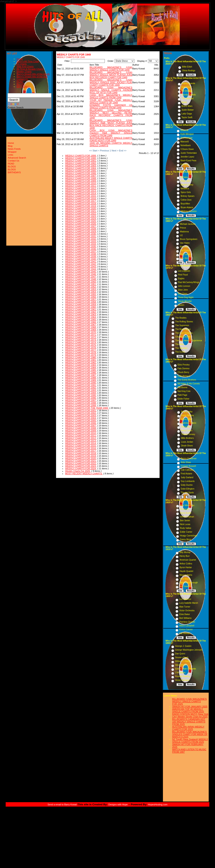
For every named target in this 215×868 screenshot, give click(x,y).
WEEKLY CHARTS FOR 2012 (81, 438)
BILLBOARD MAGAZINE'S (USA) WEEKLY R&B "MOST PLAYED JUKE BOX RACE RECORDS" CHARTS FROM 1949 (111, 124)
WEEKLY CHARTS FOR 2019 (81, 456)
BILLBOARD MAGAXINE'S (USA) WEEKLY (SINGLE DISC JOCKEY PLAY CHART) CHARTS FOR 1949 (111, 82)
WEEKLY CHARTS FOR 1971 (81, 335)
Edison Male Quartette (186, 669)
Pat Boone (183, 387)
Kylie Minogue (187, 134)
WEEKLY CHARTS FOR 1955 (81, 294)
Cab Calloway (187, 470)
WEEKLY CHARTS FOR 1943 (81, 267)
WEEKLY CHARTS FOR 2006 (81, 423)
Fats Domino (184, 369)
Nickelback (186, 145)
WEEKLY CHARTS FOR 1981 (81, 360)
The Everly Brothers (187, 380)
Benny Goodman (189, 458)
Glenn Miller (187, 419)
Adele (184, 102)
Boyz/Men (185, 204)
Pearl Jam (185, 181)
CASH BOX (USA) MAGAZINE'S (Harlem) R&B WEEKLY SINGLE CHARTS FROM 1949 (111, 133)
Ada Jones (184, 586)
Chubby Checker (183, 337)
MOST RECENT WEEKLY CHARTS (84, 474)
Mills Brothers (187, 438)
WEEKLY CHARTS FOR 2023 (81, 466)
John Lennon (184, 286)
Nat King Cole (184, 391)
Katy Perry (187, 87)
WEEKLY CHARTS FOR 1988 (81, 378)
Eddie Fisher (184, 399)
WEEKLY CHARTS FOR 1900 (81, 158)
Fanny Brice (186, 539)
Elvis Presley (184, 365)
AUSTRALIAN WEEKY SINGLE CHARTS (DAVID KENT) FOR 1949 (111, 139)
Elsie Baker (185, 614)
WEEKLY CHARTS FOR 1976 (81, 347)
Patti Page (182, 395)
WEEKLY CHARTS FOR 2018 (81, 453)
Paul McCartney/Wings (189, 282)
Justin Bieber (188, 110)
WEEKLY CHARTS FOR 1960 (81, 307)
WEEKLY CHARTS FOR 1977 (81, 350)
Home (20, 59)
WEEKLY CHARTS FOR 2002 (81, 413)
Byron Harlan (186, 567)
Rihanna (184, 130)
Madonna (184, 232)
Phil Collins (185, 254)
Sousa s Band (182, 657)
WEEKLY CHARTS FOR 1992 (81, 388)
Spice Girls (186, 192)
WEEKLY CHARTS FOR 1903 (81, 166)
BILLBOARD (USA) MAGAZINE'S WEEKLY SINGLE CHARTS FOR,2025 (189, 701)
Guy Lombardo (188, 481)
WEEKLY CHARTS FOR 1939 (81, 257)
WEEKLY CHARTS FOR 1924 (81, 219)
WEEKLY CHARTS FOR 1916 (81, 198)
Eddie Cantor (186, 532)
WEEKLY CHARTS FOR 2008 (81, 428)
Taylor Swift (187, 117)
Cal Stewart (185, 633)
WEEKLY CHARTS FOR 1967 (81, 325)
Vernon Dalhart (187, 517)
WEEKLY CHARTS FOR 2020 (81, 458)
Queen (181, 305)
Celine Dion (186, 200)
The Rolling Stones (184, 322)
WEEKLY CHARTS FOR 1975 (81, 345)
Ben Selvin (185, 521)
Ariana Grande (188, 83)
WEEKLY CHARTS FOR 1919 (81, 206)
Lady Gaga (187, 114)
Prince (183, 228)
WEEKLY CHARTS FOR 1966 (81, 322)
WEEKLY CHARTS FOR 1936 (81, 249)
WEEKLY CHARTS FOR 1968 (81, 327)
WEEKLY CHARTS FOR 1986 (81, 373)
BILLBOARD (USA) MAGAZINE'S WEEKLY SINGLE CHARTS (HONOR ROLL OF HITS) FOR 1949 (111, 90)
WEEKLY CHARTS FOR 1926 (81, 224)
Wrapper (12, 152)
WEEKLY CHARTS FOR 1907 (81, 176)
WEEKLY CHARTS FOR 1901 (81, 161)
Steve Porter (181, 665)
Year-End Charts (25, 66)
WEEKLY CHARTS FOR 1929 (81, 231)
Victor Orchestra (187, 611)
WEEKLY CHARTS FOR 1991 (81, 385)
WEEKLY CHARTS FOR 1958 (81, 302)
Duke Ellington (187, 489)
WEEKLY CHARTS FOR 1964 (81, 317)
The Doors (180, 352)
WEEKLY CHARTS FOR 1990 (81, 383)
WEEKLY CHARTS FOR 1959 (81, 304)
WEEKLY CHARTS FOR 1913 (81, 191)
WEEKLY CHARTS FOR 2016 (81, 448)
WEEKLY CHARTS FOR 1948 (81, 279)
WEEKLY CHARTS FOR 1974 (81, 342)
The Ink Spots (187, 493)
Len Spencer (185, 599)
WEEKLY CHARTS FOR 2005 (81, 421)
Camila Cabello (189, 95)
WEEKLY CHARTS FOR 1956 (81, 297)
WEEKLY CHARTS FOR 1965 (81, 320)
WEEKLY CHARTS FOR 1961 (81, 310)
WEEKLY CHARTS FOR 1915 (81, 196)
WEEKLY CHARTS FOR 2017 (81, 451)
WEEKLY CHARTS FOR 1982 (81, 363)
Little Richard (184, 376)
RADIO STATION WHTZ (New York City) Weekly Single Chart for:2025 (190, 715)
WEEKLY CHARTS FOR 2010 (81, 433)
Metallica (185, 189)
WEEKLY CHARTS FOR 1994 (81, 393)
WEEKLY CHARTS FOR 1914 (81, 193)
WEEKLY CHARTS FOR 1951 (81, 284)
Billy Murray (185, 552)
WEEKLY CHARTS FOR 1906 (81, 173)
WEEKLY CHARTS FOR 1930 (81, 234)
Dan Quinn (180, 654)
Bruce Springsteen (189, 239)
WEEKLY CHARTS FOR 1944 (81, 269)
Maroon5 (185, 142)
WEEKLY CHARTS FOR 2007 (81, 426)
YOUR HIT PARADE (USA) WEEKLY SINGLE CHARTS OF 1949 (111, 101)
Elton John (183, 290)
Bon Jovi (184, 258)
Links (10, 155)
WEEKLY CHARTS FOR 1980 (81, 357)
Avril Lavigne (187, 138)
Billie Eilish (187, 67)
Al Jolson (184, 509)
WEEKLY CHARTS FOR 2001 (81, 410)
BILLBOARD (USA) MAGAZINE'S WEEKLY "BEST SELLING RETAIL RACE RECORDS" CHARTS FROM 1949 (111, 114)
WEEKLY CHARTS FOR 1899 (81, 156)
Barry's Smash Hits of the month (33, 74)
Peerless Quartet (187, 622)
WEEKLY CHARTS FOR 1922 (81, 214)
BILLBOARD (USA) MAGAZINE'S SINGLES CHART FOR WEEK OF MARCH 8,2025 (190, 734)
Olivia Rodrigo (189, 71)
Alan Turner (185, 607)
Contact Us (22, 79)
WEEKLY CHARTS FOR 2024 (81, 468)
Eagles (181, 279)
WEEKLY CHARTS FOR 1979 (81, 355)
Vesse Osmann (182, 680)
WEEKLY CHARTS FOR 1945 (81, 272)
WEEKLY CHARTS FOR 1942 (81, 264)
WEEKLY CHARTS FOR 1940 (81, 259)
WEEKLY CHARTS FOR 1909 (81, 181)
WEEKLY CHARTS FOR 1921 (81, 211)
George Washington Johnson (189, 650)
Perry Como (187, 431)
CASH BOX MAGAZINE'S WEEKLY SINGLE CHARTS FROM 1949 (111, 96)
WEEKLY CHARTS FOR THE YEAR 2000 (87, 408)
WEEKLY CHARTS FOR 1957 (81, 299)
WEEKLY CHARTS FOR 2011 (81, 436)
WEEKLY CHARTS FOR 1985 (81, 370)
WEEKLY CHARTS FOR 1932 (81, 239)
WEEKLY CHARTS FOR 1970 (81, 332)
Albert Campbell (187, 626)
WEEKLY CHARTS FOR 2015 (81, 446)
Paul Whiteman (187, 505)
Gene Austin (186, 513)
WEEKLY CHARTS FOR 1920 (81, 209)
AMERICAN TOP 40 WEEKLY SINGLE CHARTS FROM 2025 (188, 710)
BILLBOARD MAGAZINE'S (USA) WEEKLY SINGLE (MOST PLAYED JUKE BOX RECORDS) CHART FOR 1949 (111, 75)
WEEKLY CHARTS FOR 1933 (81, 241)
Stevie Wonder (185, 301)
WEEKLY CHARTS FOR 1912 (81, 188)
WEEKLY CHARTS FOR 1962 (81, 312)
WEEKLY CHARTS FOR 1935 (81, 246)
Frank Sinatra (187, 415)
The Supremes (182, 325)
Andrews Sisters (189, 423)
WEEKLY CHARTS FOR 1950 (81, 282)
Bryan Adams (187, 207)
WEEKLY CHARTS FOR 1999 (81, 405)
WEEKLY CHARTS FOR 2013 (81, 441)
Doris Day (186, 427)
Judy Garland (187, 477)
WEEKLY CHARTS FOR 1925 (81, 221)
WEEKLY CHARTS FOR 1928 (81, 229)
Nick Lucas (185, 524)
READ (20, 82)
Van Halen (185, 243)
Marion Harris (186, 575)
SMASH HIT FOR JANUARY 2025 (190, 707)
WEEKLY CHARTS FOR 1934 (81, 244)
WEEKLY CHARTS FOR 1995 (81, 395)
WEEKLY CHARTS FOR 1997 (81, 400)
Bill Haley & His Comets (189, 384)
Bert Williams (185, 618)
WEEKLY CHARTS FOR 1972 (81, 337)
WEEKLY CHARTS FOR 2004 (81, 418)
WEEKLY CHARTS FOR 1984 (81, 368)
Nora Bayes (185, 579)
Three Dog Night (186, 297)
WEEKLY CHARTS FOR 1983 (81, 365)
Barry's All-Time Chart (28, 61)
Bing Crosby (187, 412)
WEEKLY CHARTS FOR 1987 (81, 375)
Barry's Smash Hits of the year (32, 77)
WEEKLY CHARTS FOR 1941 (81, 262)
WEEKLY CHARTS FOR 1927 (81, 226)
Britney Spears (187, 196)
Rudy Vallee (186, 528)
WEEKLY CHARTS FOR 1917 (81, 201)
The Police (185, 251)
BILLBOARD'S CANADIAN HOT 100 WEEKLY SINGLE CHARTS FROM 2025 (189, 722)
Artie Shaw (186, 462)
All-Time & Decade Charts (30, 69)
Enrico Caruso (186, 629)
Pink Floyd (183, 275)
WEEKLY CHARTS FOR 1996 (81, 398)
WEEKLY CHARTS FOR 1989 (81, 380)
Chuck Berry (183, 372)
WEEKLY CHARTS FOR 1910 (81, 183)
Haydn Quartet (186, 571)
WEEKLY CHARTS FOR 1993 (81, 390)
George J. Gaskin (183, 646)
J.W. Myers (180, 673)
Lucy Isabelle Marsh (189, 603)
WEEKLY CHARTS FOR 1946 (81, 274)
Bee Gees (183, 294)
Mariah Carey (187, 185)
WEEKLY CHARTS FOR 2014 (81, 443)
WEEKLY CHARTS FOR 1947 (81, 277)
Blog (10, 146)
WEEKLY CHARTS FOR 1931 (81, 236)
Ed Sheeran (187, 91)
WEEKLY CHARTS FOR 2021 (81, 461)
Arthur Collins (186, 564)
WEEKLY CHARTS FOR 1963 (81, 315)
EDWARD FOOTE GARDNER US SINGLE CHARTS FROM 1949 (111, 106)
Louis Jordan (187, 442)
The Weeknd (188, 99)
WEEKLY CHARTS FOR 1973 (81, 340)
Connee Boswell (188, 466)
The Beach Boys (183, 329)
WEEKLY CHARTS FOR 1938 (81, 254)
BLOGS (21, 84)
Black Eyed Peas (189, 161)
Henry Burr (185, 556)
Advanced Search (17, 158)
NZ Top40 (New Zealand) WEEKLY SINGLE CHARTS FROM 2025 (190, 741)
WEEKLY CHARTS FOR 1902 (81, 163)
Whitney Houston (189, 211)
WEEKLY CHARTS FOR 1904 (81, 168)
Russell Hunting (182, 676)
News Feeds (14, 149)
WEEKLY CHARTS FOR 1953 (81, 289)
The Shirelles (181, 348)
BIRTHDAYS (23, 87)
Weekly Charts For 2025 (78, 471)
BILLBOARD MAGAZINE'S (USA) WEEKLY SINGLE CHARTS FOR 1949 (111, 69)
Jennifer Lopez (187, 157)
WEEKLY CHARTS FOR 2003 (81, 415)
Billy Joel (184, 247)
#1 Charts (22, 64)
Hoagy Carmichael (189, 536)
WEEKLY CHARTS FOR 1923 (81, 216)
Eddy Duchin (187, 485)
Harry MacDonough (189, 583)
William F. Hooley (183, 661)
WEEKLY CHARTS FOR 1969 (81, 330)
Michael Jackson (188, 224)
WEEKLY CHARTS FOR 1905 (81, 171)
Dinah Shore (187, 446)
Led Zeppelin (184, 271)
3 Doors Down (187, 149)
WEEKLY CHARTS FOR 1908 (81, 178)
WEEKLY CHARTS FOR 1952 (81, 287)
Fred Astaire (186, 474)
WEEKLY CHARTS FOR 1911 (81, 186)
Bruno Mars (187, 106)
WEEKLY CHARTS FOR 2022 (81, 463)
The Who (180, 344)
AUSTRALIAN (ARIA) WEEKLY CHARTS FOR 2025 (188, 728)
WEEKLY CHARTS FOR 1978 (81, 352)
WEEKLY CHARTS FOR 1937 (81, 251)
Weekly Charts (24, 71)
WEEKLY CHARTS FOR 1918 (81, 204)
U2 (181, 235)
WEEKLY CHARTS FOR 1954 (81, 292)
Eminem (184, 164)
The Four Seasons (184, 333)
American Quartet (188, 560)
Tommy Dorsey (188, 434)
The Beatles (181, 318)
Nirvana (184, 177)
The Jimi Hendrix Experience (189, 341)
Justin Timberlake (189, 153)
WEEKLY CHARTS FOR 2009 (81, 431)
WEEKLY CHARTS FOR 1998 (81, 403)
